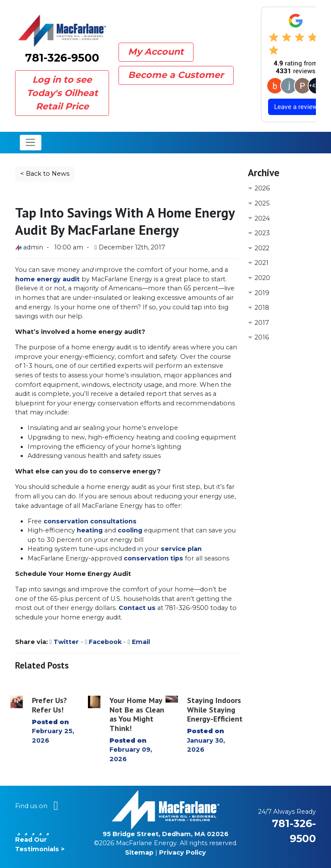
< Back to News (45, 174)
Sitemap (139, 852)
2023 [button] (262, 233)
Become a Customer (176, 75)
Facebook (103, 642)
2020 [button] (262, 278)
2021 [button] (262, 263)
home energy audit (47, 279)
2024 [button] (262, 218)
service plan (181, 549)
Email (139, 642)
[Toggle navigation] (31, 143)
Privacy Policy (183, 852)
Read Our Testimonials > (40, 840)
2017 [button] (262, 323)
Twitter (64, 642)
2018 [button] (262, 308)
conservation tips (153, 558)
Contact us (137, 608)
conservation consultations (90, 521)
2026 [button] (262, 188)
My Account (156, 51)
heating (90, 530)
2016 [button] (262, 337)
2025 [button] (262, 203)
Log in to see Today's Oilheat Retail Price (62, 93)
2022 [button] (262, 248)
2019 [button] (262, 293)
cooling (130, 530)
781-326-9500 (62, 58)
